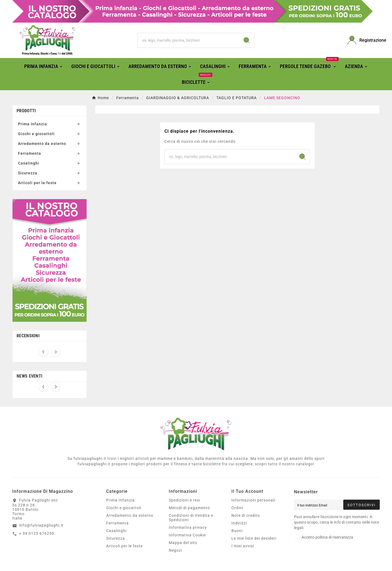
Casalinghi (29, 163)
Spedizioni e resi (184, 500)
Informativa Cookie (187, 535)
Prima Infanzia (33, 124)
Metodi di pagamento (189, 508)
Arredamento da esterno (42, 144)
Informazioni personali (253, 500)
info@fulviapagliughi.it (41, 525)
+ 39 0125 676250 (37, 533)
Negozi (175, 550)
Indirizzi (239, 523)
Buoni (237, 531)
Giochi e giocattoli (36, 134)
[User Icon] (364, 40)
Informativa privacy (188, 527)
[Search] (247, 40)
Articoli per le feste (37, 183)
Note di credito (246, 515)
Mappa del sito (183, 543)
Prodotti (26, 111)
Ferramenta (30, 153)
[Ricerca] (189, 40)
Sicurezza (28, 173)
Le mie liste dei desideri (254, 538)
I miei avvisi (243, 546)
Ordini (237, 508)
